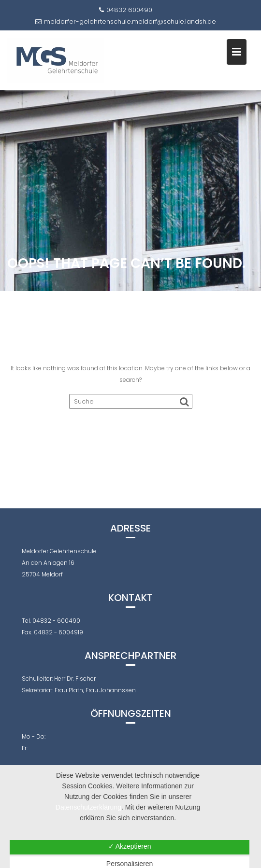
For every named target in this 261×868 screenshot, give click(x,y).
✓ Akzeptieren (130, 846)
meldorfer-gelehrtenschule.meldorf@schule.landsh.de (126, 21)
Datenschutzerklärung (88, 807)
